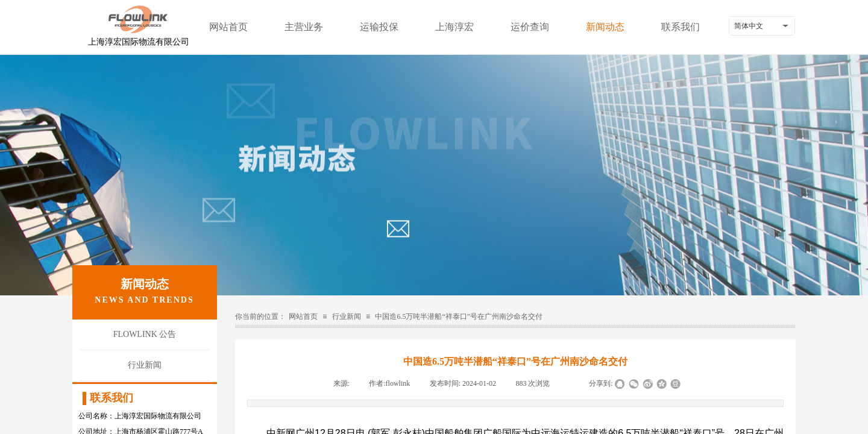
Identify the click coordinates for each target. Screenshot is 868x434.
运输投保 (379, 27)
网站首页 (228, 27)
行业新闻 (347, 316)
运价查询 (530, 27)
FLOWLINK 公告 (145, 334)
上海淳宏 (454, 27)
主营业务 (304, 27)
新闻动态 (605, 27)
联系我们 (681, 27)
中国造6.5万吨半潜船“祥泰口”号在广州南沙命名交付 (459, 316)
